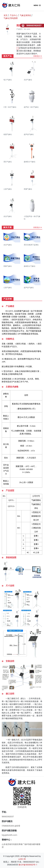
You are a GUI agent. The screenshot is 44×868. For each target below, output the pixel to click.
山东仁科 (22, 859)
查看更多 (37, 56)
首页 (6, 15)
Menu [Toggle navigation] (37, 5)
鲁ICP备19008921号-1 (28, 865)
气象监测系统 (25, 15)
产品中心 (13, 15)
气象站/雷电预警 (11, 18)
